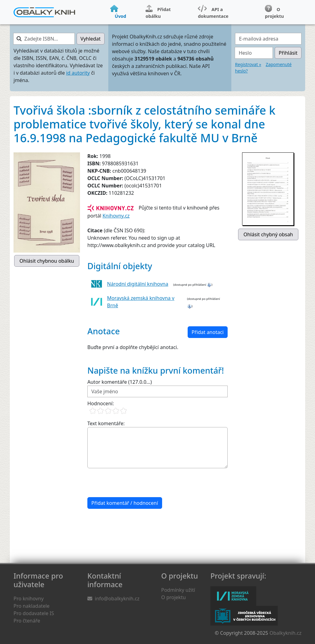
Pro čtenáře (27, 621)
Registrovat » (248, 64)
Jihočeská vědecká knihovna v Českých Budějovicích (244, 616)
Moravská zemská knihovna (233, 596)
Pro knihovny (29, 599)
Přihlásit (288, 53)
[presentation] (134, 483)
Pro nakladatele (32, 606)
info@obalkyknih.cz (117, 599)
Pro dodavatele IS (34, 613)
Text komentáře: (106, 423)
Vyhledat (91, 39)
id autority (78, 73)
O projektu (173, 597)
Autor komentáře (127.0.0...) (120, 382)
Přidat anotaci (208, 332)
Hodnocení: (101, 403)
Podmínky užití (178, 590)
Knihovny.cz (116, 216)
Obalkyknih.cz (285, 633)
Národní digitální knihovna (138, 284)
